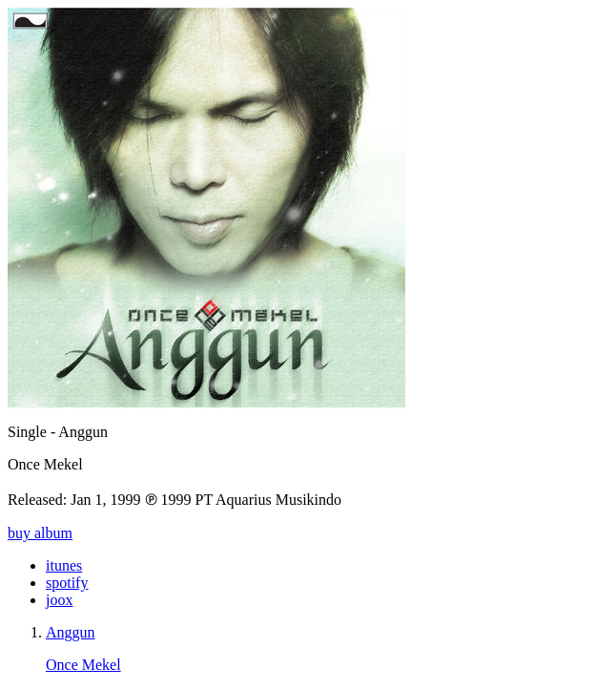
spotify (67, 583)
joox (59, 600)
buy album (40, 533)
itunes (64, 565)
